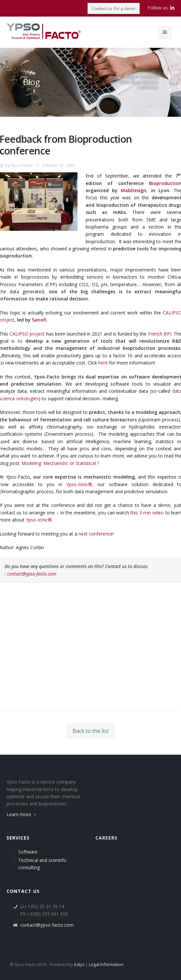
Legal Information (106, 964)
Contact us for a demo (114, 8)
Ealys (79, 964)
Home (114, 77)
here (103, 363)
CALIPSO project (27, 334)
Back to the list (91, 731)
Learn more (22, 814)
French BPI (160, 334)
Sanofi (39, 320)
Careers (106, 838)
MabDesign (133, 190)
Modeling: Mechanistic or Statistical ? (60, 463)
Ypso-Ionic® (79, 484)
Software (28, 852)
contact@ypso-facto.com (32, 574)
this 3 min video (147, 513)
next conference (96, 534)
